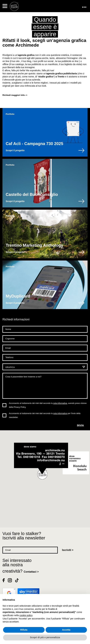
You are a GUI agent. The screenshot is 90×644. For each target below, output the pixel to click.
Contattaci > (31, 572)
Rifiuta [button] (24, 630)
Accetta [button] (66, 630)
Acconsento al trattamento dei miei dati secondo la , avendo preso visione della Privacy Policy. (48, 405)
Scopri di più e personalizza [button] (45, 637)
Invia (80, 426)
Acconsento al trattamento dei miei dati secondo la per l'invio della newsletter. (45, 415)
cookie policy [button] (26, 615)
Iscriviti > (68, 550)
